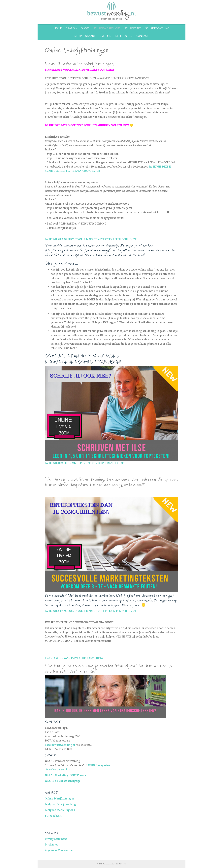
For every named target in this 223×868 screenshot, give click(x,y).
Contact (143, 36)
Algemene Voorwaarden (60, 850)
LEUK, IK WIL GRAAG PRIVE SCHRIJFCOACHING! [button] (75, 658)
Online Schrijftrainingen (60, 799)
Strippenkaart (85, 36)
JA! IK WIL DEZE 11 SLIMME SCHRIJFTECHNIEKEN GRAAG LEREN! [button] (85, 463)
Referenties (124, 36)
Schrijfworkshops (107, 28)
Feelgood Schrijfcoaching (60, 804)
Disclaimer (51, 845)
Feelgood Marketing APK (60, 810)
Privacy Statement (56, 839)
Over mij (105, 36)
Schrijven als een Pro (58, 769)
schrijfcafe (133, 28)
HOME (58, 28)
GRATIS (70, 28)
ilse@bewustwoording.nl (60, 745)
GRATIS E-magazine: (98, 765)
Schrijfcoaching (157, 28)
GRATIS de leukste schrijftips (63, 781)
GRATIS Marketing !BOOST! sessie (66, 775)
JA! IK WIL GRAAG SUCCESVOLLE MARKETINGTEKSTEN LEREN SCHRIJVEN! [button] (91, 239)
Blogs (85, 28)
